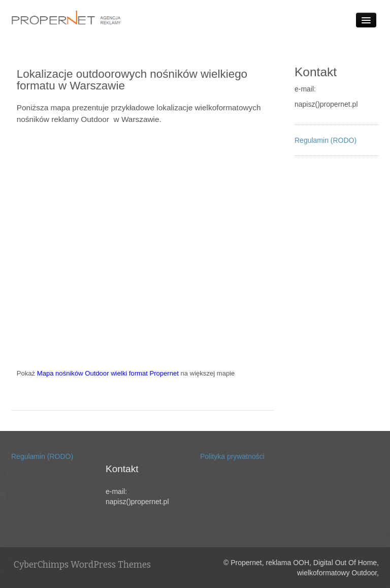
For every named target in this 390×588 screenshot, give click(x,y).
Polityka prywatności (232, 456)
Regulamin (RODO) (326, 140)
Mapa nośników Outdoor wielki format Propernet (108, 373)
